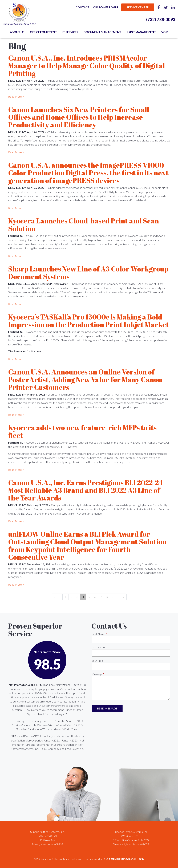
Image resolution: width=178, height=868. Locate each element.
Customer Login (105, 7)
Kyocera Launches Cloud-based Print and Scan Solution (84, 225)
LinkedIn (173, 7)
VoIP (165, 32)
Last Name (98, 647)
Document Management (102, 32)
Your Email (98, 661)
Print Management (141, 32)
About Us (17, 32)
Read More (15, 96)
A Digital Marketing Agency (120, 859)
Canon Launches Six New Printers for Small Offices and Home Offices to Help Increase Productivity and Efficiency (79, 117)
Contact (83, 7)
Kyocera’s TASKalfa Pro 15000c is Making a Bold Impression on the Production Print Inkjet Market (89, 321)
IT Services (70, 32)
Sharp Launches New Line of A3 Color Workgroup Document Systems (88, 273)
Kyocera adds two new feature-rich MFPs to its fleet (82, 431)
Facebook (159, 7)
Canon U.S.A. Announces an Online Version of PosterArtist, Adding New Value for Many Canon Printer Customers (85, 380)
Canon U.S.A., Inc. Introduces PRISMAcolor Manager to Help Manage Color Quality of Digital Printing (86, 66)
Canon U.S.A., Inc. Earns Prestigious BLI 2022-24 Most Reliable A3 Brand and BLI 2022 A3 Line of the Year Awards (86, 490)
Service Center (138, 7)
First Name (98, 634)
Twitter (165, 7)
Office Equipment (43, 32)
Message (97, 674)
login (141, 859)
